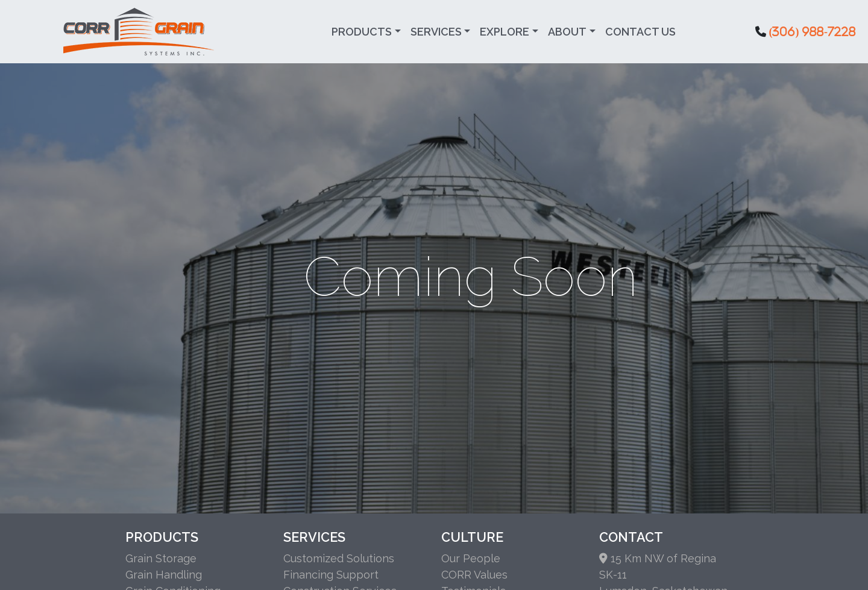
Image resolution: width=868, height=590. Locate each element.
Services (436, 32)
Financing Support (331, 575)
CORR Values (474, 575)
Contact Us (640, 32)
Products (362, 32)
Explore (505, 32)
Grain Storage (161, 558)
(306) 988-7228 (813, 31)
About (567, 32)
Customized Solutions (339, 558)
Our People (471, 558)
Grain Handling (164, 575)
